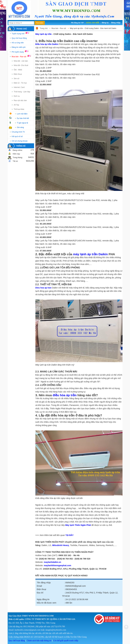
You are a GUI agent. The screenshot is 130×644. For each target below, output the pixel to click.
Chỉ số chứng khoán (20, 141)
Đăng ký (105, 23)
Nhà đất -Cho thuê (21, 65)
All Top (16, 105)
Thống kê (21, 146)
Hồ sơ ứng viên (18, 43)
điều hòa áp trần (65, 395)
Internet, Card (19, 87)
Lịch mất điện (22, 114)
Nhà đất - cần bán (21, 61)
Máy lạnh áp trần (44, 34)
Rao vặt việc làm (20, 100)
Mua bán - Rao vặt (23, 56)
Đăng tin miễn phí (19, 47)
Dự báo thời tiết (23, 118)
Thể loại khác (19, 109)
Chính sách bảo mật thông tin (39, 641)
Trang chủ (22, 29)
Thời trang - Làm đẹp (22, 92)
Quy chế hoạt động (19, 38)
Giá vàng (20, 127)
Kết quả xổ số (17, 136)
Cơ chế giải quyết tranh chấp (66, 641)
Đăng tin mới (93, 23)
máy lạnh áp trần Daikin (90, 254)
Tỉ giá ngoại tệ (22, 123)
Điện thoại (18, 74)
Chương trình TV (18, 132)
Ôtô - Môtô (18, 70)
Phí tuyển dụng (21, 52)
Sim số (17, 79)
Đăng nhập (116, 23)
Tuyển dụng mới (22, 33)
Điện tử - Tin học (20, 83)
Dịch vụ (17, 96)
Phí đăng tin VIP (77, 23)
